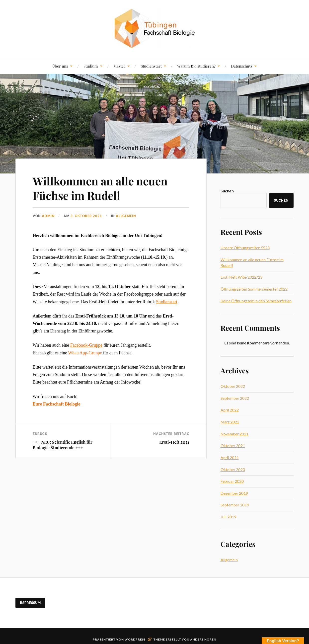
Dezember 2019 (234, 493)
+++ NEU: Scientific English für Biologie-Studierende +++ (63, 445)
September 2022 (235, 398)
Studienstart (151, 66)
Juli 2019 (228, 517)
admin (48, 216)
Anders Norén (203, 639)
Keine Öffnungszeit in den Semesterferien (256, 301)
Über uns (60, 66)
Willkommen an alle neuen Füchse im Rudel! (100, 188)
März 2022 (230, 422)
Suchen (227, 191)
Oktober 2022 (233, 386)
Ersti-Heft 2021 (174, 442)
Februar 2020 (232, 481)
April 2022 (230, 410)
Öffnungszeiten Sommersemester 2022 (254, 289)
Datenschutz (242, 66)
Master (119, 66)
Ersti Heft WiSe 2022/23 (241, 277)
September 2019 (235, 505)
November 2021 (234, 434)
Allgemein (126, 216)
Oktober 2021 (233, 445)
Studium (91, 66)
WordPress (135, 639)
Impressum (30, 603)
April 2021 (230, 457)
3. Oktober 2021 (86, 216)
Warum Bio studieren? (196, 66)
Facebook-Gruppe (86, 345)
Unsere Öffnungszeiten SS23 (245, 248)
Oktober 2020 (233, 469)
